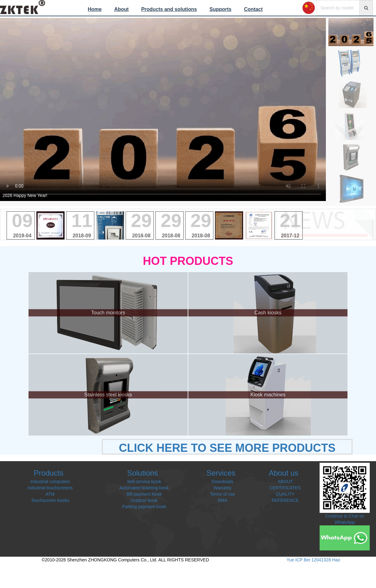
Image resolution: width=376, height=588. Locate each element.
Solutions (143, 473)
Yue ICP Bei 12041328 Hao (313, 560)
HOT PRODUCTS (188, 261)
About (121, 9)
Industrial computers (50, 482)
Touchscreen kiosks (50, 500)
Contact (253, 9)
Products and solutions (169, 9)
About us (284, 473)
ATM (50, 494)
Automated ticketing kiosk (144, 488)
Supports (220, 9)
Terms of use (222, 494)
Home (95, 9)
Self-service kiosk (144, 482)
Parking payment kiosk (144, 507)
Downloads (222, 482)
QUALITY (285, 494)
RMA (222, 500)
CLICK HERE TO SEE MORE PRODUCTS (227, 448)
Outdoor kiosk (144, 500)
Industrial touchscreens (50, 488)
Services (221, 473)
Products (49, 473)
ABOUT (285, 482)
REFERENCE (285, 500)
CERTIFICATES (285, 488)
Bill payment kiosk (144, 494)
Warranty (222, 488)
